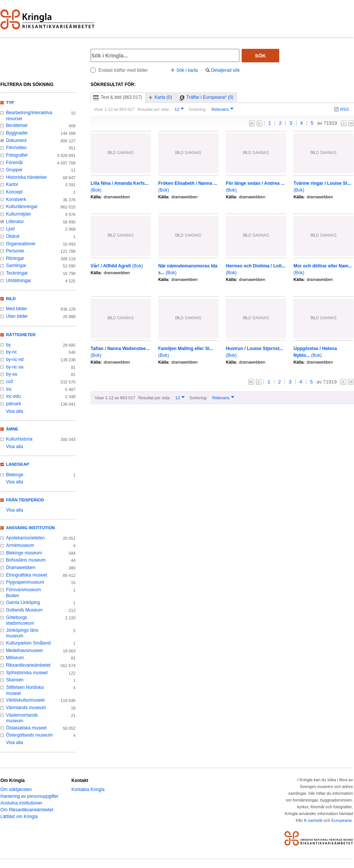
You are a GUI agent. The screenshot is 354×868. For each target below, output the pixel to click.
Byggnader (17, 133)
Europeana (342, 820)
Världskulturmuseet (25, 700)
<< (252, 123)
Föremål (14, 163)
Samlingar (16, 266)
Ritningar (15, 258)
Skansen (15, 680)
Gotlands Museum (24, 610)
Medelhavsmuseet (24, 651)
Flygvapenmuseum (25, 582)
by (8, 345)
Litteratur (15, 222)
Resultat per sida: (154, 109)
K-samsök (313, 820)
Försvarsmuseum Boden (23, 593)
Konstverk (16, 199)
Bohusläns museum (26, 560)
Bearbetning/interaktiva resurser (29, 116)
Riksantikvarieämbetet (28, 665)
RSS (344, 109)
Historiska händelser (26, 177)
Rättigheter (21, 335)
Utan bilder (17, 316)
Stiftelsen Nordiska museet (25, 690)
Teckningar (17, 273)
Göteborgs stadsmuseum (20, 620)
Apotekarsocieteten (25, 538)
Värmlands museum (26, 708)
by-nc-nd (15, 359)
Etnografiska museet (27, 575)
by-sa (11, 374)
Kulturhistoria (19, 439)
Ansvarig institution (30, 528)
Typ (10, 103)
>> (351, 123)
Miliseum (15, 658)
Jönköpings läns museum (22, 633)
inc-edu (13, 396)
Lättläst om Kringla (19, 817)
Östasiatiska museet (26, 728)
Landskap (17, 464)
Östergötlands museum (29, 735)
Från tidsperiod (25, 500)
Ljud (10, 229)
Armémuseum (20, 545)
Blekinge (15, 475)
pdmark (14, 404)
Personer (15, 251)
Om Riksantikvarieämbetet (27, 810)
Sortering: (198, 109)
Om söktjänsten (16, 790)
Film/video (16, 148)
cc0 (10, 382)
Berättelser (17, 125)
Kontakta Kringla (88, 790)
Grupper (14, 170)
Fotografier (17, 155)
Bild (11, 299)
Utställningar (19, 281)
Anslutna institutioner (21, 803)
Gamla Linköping (23, 602)
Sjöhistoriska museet (27, 673)
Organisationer (21, 244)
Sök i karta (187, 70)
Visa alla (14, 411)
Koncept (14, 192)
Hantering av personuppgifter (30, 796)
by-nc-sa (15, 367)
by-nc (11, 352)
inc (9, 389)
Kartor (12, 184)
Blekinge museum (24, 553)
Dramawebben (21, 568)
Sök (261, 56)
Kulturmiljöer (19, 214)
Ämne (12, 429)
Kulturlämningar (22, 207)
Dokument (16, 140)
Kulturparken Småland (28, 643)
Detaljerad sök (225, 70)
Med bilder (17, 309)
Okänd (13, 236)
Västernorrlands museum (22, 718)
